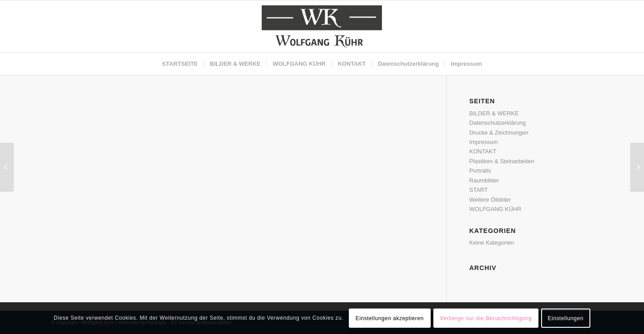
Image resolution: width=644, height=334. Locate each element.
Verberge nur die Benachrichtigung (486, 318)
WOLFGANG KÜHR (495, 209)
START (478, 190)
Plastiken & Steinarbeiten (502, 161)
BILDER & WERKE (494, 113)
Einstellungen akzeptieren (390, 318)
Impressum (483, 142)
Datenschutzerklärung (497, 123)
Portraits (480, 171)
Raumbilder (484, 180)
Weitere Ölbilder (490, 200)
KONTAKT (483, 151)
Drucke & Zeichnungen (499, 133)
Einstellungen (566, 318)
